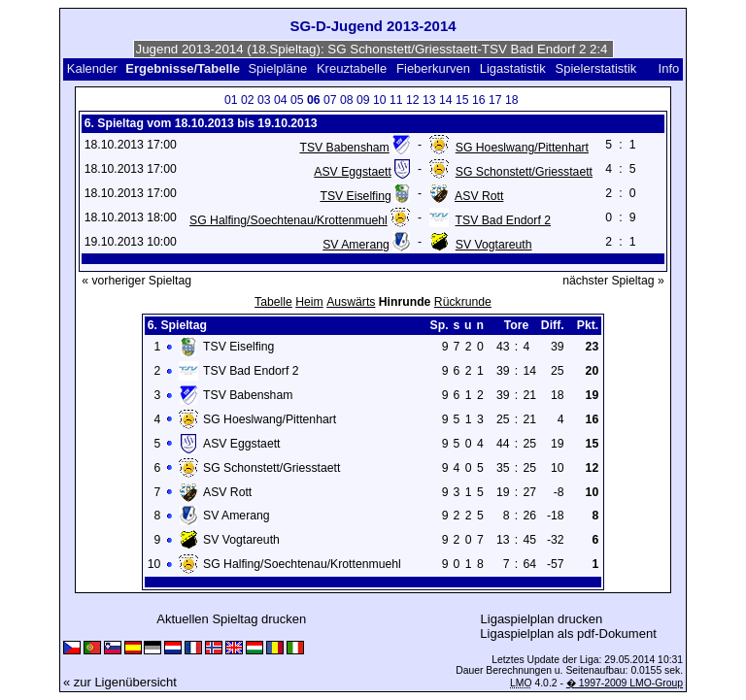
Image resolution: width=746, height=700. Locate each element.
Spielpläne (277, 68)
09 (363, 100)
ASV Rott (479, 196)
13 (429, 100)
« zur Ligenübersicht (120, 682)
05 (297, 100)
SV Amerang (356, 245)
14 (446, 100)
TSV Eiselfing (355, 196)
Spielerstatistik (596, 68)
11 (396, 100)
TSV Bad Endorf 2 (503, 220)
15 (462, 100)
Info (669, 68)
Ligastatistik (513, 68)
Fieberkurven (433, 68)
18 (512, 100)
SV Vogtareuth (494, 245)
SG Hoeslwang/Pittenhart (522, 148)
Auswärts (351, 302)
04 (281, 100)
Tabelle (273, 302)
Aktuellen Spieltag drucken (231, 619)
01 (231, 100)
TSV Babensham (344, 148)
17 (495, 100)
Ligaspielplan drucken (542, 619)
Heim (309, 302)
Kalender (92, 68)
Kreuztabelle (352, 68)
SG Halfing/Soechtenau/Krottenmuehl (288, 220)
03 (264, 100)
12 (413, 100)
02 (248, 100)
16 (479, 100)
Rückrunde (463, 302)
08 (347, 100)
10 (380, 100)
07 (330, 100)
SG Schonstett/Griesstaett (524, 172)
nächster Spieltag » (613, 281)
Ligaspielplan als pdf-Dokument (568, 633)
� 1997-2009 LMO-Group (625, 683)
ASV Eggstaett (352, 172)
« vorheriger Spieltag (136, 281)
